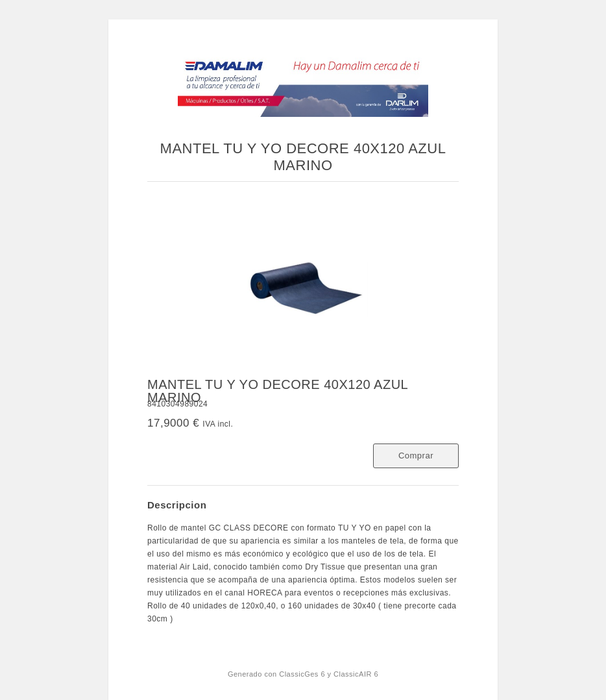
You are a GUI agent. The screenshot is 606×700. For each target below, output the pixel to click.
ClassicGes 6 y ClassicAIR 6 (329, 674)
